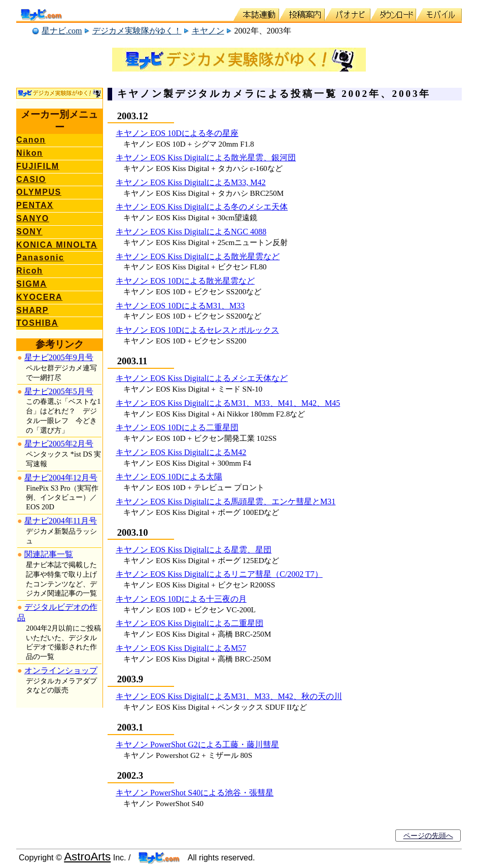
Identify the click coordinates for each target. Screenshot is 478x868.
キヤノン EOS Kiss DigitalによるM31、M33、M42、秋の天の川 (229, 696)
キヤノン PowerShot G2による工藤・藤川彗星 (197, 744)
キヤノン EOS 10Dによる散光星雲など (185, 281)
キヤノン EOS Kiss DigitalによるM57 (181, 648)
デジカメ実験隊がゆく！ (137, 31)
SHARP (32, 310)
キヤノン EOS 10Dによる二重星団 (177, 427)
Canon (31, 140)
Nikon (29, 153)
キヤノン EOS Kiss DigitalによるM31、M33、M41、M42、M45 (228, 403)
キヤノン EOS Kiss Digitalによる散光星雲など (198, 256)
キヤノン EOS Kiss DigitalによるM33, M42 (191, 182)
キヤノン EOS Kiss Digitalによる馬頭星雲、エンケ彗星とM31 (226, 501)
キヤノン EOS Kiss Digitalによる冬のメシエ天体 (202, 207)
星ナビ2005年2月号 (59, 444)
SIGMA (31, 284)
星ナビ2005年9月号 (59, 357)
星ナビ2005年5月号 (59, 391)
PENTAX (35, 205)
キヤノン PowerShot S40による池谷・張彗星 (195, 793)
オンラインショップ (61, 670)
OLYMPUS (39, 192)
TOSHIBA (37, 323)
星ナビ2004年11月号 (61, 521)
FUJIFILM (38, 166)
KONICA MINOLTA (57, 245)
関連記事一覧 (49, 554)
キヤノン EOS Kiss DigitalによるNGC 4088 (191, 232)
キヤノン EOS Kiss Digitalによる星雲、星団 (194, 550)
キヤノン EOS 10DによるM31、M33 (180, 306)
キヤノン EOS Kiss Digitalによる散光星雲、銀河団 (206, 158)
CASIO (31, 179)
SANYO (33, 218)
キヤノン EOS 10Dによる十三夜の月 (181, 599)
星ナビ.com (62, 31)
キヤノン (208, 31)
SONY (29, 232)
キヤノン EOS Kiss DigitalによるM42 (181, 452)
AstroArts (87, 857)
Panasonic (40, 257)
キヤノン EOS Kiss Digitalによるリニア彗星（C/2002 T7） (219, 574)
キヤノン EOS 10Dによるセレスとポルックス (197, 330)
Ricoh (29, 271)
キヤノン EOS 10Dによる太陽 (169, 477)
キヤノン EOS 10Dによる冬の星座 (177, 133)
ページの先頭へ (428, 836)
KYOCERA (39, 297)
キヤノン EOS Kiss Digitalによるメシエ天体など (202, 378)
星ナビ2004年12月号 (61, 478)
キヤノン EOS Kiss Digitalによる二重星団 (190, 623)
